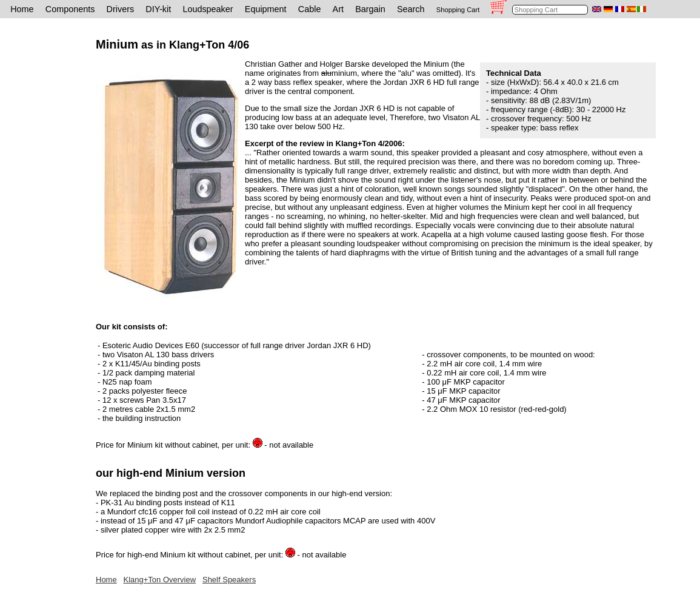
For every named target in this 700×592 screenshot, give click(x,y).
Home (22, 9)
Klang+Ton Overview (160, 580)
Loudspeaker (208, 9)
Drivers (121, 9)
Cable (310, 9)
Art (338, 9)
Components (70, 9)
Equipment (266, 9)
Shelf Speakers (229, 580)
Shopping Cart (458, 10)
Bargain (370, 9)
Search (411, 9)
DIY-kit (158, 9)
